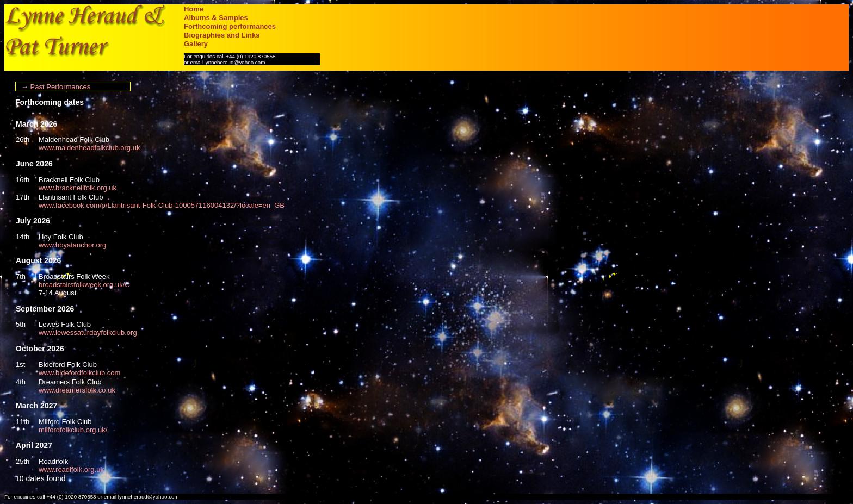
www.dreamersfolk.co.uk (77, 390)
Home (194, 9)
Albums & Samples (216, 18)
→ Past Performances (56, 87)
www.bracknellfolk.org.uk (78, 188)
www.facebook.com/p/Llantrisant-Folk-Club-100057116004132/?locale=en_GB (162, 205)
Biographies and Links (222, 35)
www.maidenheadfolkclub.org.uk (89, 148)
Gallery (196, 44)
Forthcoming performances (230, 26)
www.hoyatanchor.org (72, 245)
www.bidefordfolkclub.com (79, 373)
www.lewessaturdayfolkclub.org (88, 332)
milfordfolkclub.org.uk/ (73, 430)
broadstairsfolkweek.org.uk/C (84, 285)
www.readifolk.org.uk (71, 469)
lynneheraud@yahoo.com (235, 62)
